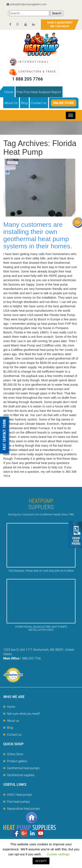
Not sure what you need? (24, 714)
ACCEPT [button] (41, 861)
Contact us (39, 103)
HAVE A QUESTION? (60, 25)
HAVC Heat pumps (20, 795)
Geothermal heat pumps (23, 768)
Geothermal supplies (21, 775)
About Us (11, 103)
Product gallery (17, 761)
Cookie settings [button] (58, 854)
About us (13, 721)
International (33, 62)
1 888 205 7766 (27, 79)
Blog (24, 103)
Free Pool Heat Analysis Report (39, 92)
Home (9, 92)
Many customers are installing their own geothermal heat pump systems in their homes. (38, 235)
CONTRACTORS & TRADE (37, 72)
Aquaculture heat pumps (23, 809)
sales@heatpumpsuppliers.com (27, 4)
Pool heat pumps (18, 802)
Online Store (64, 103)
